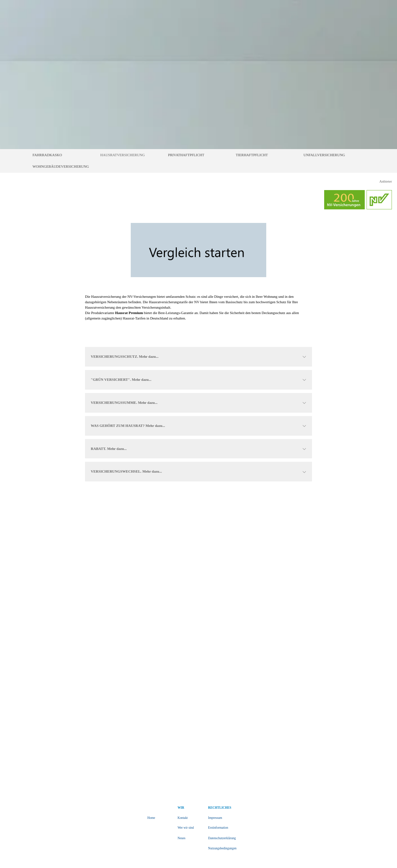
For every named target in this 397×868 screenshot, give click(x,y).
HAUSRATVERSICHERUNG (122, 155)
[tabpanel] (198, 310)
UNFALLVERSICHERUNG (324, 155)
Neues (181, 838)
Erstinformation (218, 828)
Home (151, 818)
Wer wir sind (186, 828)
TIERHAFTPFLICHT (252, 155)
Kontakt (183, 818)
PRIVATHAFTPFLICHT (186, 155)
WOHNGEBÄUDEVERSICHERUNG (61, 167)
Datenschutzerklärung (222, 838)
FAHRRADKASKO (47, 155)
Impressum (215, 818)
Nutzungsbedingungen (222, 848)
